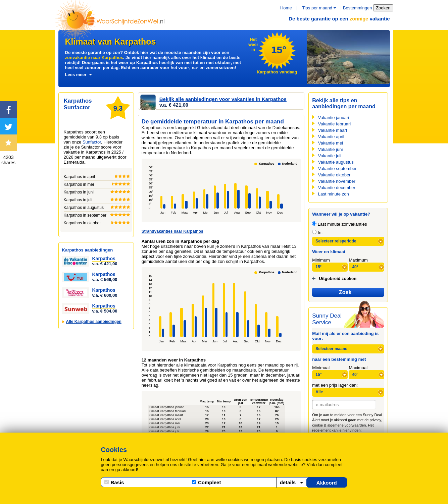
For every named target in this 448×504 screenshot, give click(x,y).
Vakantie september (337, 169)
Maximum (358, 260)
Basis (114, 482)
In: (317, 233)
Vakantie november (337, 181)
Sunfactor (92, 142)
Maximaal (358, 368)
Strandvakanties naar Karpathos (172, 231)
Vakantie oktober (334, 175)
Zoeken (383, 8)
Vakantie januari (334, 118)
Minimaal (321, 368)
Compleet (206, 482)
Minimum (321, 260)
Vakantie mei (331, 143)
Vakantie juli (330, 156)
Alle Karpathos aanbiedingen (94, 322)
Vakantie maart (333, 130)
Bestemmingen (358, 8)
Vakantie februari (334, 124)
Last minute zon (334, 194)
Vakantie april (331, 137)
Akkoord (327, 483)
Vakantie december (337, 188)
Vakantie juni (330, 149)
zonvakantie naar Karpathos (94, 58)
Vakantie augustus (336, 162)
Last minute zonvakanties (339, 224)
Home (286, 8)
